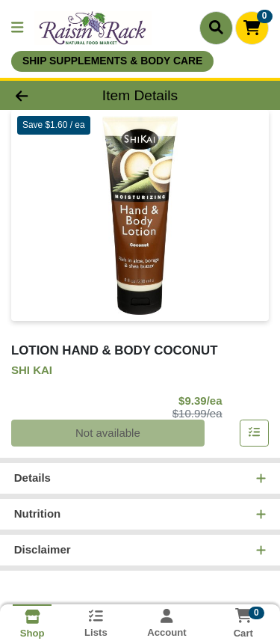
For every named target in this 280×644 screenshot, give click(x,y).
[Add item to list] (255, 433)
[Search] (216, 28)
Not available (108, 433)
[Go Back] (43, 95)
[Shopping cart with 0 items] (252, 28)
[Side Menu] (17, 28)
